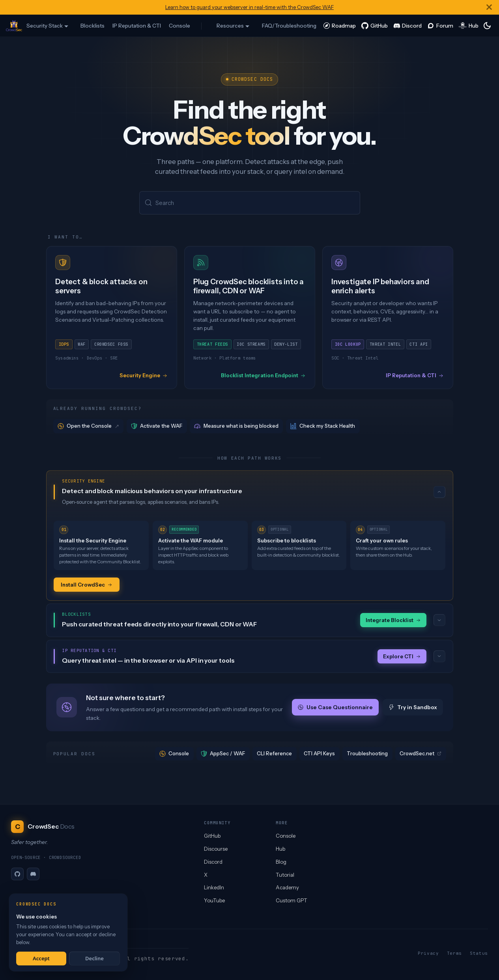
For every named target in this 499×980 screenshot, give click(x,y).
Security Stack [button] (45, 26)
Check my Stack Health (323, 427)
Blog (281, 862)
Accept (41, 958)
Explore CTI (402, 657)
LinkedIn (214, 887)
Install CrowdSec (87, 585)
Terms (454, 953)
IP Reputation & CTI (137, 26)
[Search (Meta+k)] (250, 203)
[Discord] (33, 874)
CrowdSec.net (421, 755)
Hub (280, 849)
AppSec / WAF (223, 755)
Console (179, 26)
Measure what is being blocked (236, 427)
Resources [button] (230, 26)
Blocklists (93, 26)
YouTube (214, 900)
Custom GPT (292, 900)
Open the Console (89, 427)
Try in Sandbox (413, 708)
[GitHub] (17, 874)
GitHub (212, 836)
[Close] (489, 7)
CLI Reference (274, 755)
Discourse (216, 849)
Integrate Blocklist (393, 621)
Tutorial (285, 875)
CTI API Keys (319, 755)
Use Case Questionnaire (335, 708)
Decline (94, 958)
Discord (213, 862)
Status (479, 953)
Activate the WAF (157, 427)
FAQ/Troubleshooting (289, 26)
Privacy (428, 953)
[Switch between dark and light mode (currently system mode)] (487, 26)
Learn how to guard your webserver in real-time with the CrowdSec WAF (249, 7)
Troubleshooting (367, 755)
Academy (287, 887)
